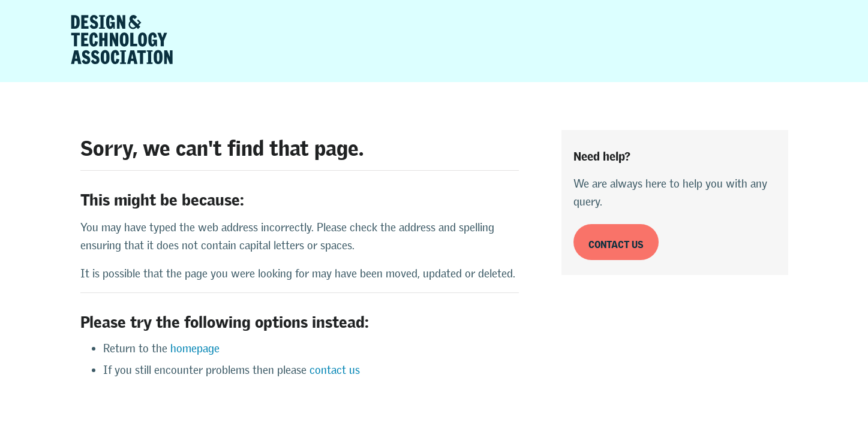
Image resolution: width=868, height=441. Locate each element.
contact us (335, 370)
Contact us (616, 242)
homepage (195, 348)
